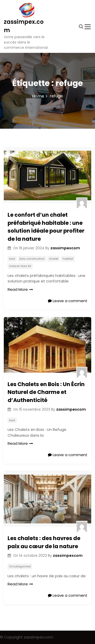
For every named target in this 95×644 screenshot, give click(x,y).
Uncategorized (20, 566)
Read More (20, 289)
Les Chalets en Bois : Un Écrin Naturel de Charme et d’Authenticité (46, 392)
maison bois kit (20, 266)
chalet (54, 259)
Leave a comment (68, 301)
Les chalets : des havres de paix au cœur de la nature (44, 542)
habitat (68, 259)
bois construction (32, 259)
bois (12, 259)
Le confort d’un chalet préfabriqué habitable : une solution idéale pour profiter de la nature (46, 227)
